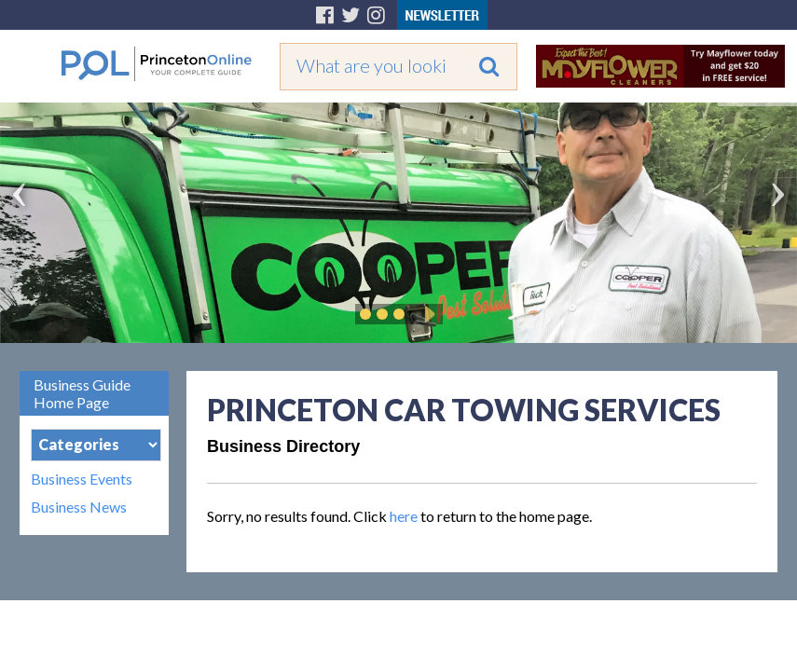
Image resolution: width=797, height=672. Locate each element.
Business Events (82, 479)
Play (427, 314)
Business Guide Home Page (82, 393)
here (404, 516)
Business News (79, 507)
